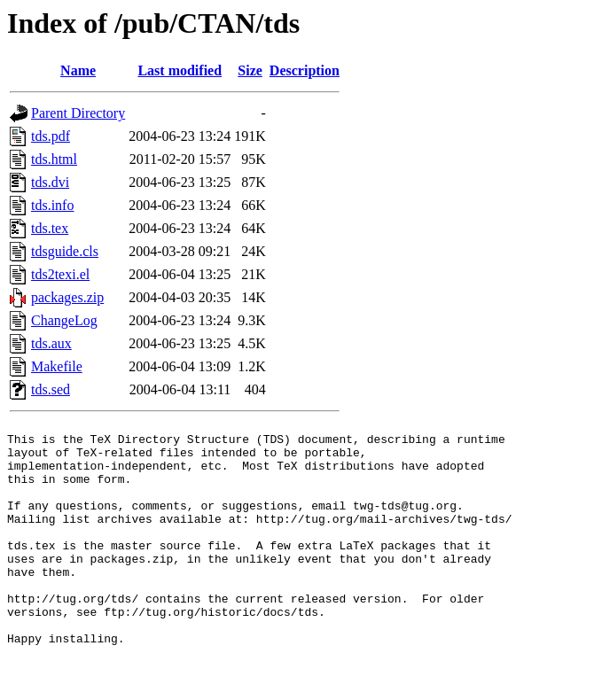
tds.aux (51, 343)
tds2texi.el (60, 274)
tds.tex (50, 228)
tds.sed (51, 389)
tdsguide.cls (65, 251)
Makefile (57, 366)
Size (250, 70)
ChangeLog (64, 320)
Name (78, 70)
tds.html (54, 159)
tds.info (52, 205)
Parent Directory (78, 113)
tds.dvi (50, 182)
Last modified (180, 70)
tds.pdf (51, 136)
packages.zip (67, 297)
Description (305, 70)
